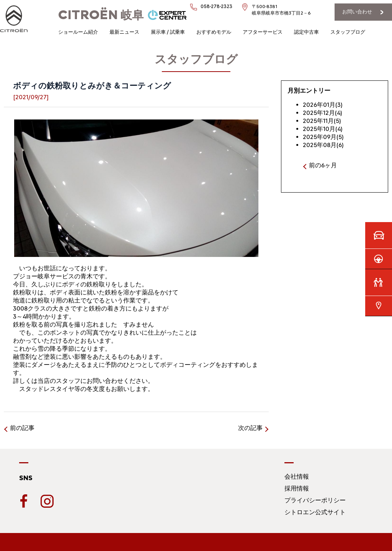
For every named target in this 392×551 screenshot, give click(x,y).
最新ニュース (124, 32)
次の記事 (250, 428)
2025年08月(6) (323, 145)
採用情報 (297, 488)
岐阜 (101, 15)
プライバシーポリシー (315, 500)
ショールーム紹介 (78, 32)
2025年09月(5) (323, 137)
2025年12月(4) (323, 113)
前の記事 (22, 428)
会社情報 (297, 477)
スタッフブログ (348, 32)
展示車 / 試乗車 (168, 32)
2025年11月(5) (322, 121)
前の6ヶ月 (323, 165)
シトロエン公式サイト (315, 512)
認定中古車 (306, 32)
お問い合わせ (357, 12)
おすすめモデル (214, 32)
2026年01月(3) (323, 105)
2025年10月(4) (323, 129)
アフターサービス (263, 32)
